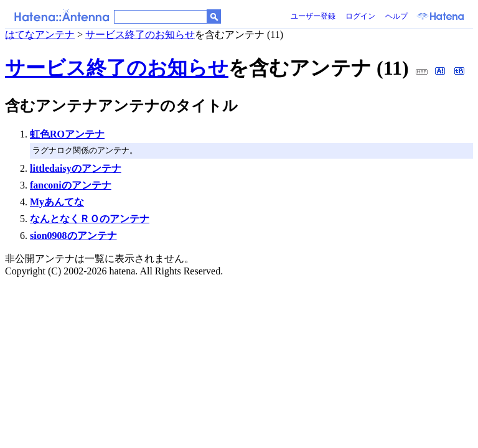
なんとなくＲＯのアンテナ (90, 219)
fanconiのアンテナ (71, 185)
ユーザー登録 (313, 16)
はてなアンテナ (40, 35)
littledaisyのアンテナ (76, 168)
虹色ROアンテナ (67, 134)
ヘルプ (396, 16)
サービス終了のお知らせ (140, 35)
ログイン (360, 16)
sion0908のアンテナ (73, 236)
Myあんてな (57, 202)
